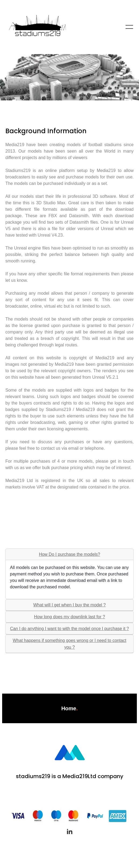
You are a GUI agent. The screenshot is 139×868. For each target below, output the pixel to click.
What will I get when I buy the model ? (69, 605)
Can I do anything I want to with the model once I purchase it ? (69, 629)
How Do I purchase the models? (70, 554)
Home (69, 708)
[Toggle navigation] (129, 27)
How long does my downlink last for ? (69, 617)
